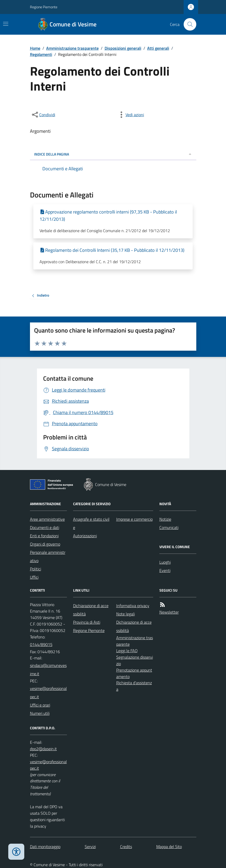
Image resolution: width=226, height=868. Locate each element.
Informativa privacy (133, 606)
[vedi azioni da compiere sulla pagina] (131, 115)
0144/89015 (41, 644)
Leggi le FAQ (127, 651)
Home (35, 48)
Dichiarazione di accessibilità (91, 610)
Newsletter (169, 612)
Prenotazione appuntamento (134, 673)
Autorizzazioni (85, 536)
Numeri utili (40, 713)
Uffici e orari (40, 705)
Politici (36, 569)
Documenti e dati (45, 527)
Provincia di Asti (87, 622)
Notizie (165, 519)
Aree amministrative (47, 519)
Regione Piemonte (44, 7)
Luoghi (165, 562)
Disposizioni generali (123, 48)
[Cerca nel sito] (188, 24)
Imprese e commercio (134, 519)
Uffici (34, 577)
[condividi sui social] (43, 115)
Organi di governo (45, 544)
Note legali (126, 614)
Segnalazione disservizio (135, 660)
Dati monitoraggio (45, 847)
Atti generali (158, 48)
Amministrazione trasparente (72, 48)
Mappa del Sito (169, 847)
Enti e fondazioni (44, 536)
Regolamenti (41, 54)
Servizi (90, 847)
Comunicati (169, 527)
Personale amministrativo (48, 556)
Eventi (165, 570)
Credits (126, 847)
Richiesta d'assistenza (134, 686)
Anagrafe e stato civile (91, 523)
